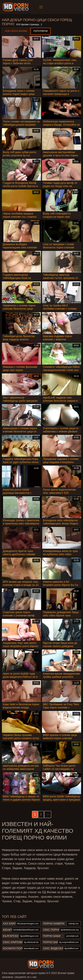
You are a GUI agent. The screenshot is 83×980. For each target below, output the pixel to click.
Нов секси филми (16, 31)
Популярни (41, 31)
